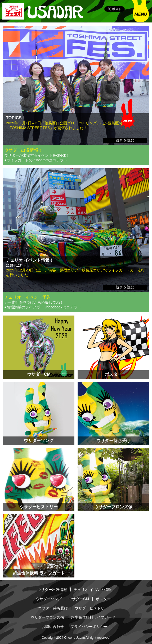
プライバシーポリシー (89, 627)
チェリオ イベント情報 (93, 590)
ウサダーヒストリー (91, 608)
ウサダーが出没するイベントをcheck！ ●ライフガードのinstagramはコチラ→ (37, 158)
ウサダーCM (79, 599)
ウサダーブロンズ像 (47, 617)
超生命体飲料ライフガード (93, 617)
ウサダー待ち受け (53, 608)
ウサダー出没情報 (52, 590)
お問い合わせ (53, 627)
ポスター (103, 599)
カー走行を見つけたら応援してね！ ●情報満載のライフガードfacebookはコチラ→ (43, 305)
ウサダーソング (49, 599)
